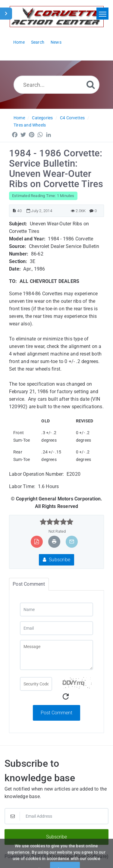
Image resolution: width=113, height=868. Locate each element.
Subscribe (56, 560)
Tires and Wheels (30, 125)
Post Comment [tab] (29, 584)
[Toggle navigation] (102, 14)
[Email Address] (56, 816)
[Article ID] (14, 211)
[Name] (56, 609)
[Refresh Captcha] (66, 697)
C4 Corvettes (72, 118)
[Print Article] (54, 542)
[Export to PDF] (37, 542)
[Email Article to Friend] (72, 542)
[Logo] (57, 17)
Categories (42, 118)
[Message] (56, 655)
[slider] (56, 522)
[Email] (56, 628)
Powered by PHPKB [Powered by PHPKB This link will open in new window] (26, 856)
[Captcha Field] (36, 684)
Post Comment (56, 713)
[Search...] (56, 85)
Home (19, 118)
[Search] (91, 85)
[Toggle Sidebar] (6, 14)
